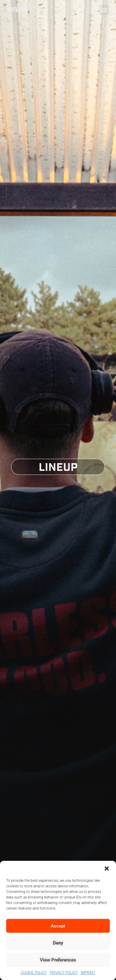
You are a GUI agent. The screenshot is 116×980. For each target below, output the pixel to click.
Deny (58, 943)
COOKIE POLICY (34, 973)
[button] (107, 869)
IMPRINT (88, 973)
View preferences (58, 960)
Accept (58, 926)
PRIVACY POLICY (64, 973)
